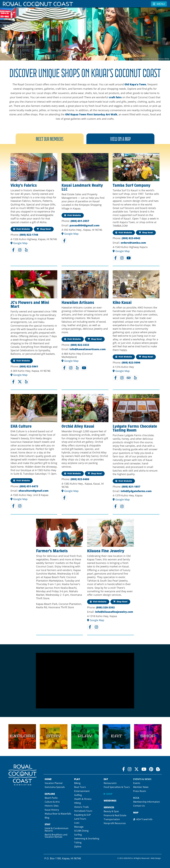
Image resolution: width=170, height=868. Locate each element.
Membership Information (147, 802)
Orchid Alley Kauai (78, 427)
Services (109, 807)
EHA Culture (21, 427)
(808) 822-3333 (80, 345)
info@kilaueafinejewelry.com (114, 612)
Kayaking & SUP (82, 815)
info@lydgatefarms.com (136, 491)
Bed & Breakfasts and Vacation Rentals (56, 836)
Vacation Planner (54, 783)
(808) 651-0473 (29, 486)
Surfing (78, 835)
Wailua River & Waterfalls (58, 814)
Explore (50, 794)
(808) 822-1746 (29, 235)
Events (137, 783)
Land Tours (80, 819)
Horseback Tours (83, 811)
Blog (47, 818)
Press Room (140, 791)
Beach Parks (51, 798)
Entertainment (82, 791)
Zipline (78, 847)
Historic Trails (81, 807)
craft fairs (115, 97)
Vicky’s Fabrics (24, 186)
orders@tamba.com (133, 243)
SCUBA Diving (81, 831)
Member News (141, 787)
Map (136, 813)
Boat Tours (80, 787)
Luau (77, 823)
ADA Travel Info (143, 819)
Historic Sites (52, 806)
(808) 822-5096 (131, 362)
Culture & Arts (52, 802)
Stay (48, 824)
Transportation (112, 819)
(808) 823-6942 (131, 238)
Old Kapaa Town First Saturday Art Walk (91, 114)
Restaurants (110, 783)
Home (48, 779)
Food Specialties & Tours (117, 787)
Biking (77, 783)
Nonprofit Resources (115, 823)
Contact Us (139, 806)
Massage (79, 827)
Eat (106, 779)
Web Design (156, 858)
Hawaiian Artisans (78, 303)
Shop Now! (44, 229)
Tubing (78, 842)
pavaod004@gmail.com (85, 225)
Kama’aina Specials (55, 787)
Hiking (77, 803)
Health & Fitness (83, 799)
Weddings (110, 801)
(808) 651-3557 (80, 221)
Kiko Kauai (122, 303)
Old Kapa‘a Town (135, 84)
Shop (109, 794)
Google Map (19, 243)
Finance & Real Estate (115, 815)
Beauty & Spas (111, 811)
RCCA (136, 798)
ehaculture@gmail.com (34, 491)
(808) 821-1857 (131, 487)
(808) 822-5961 (29, 366)
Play (77, 779)
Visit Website (22, 229)
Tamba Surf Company (132, 186)
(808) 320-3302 (105, 607)
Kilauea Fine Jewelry (106, 551)
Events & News (142, 779)
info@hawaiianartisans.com (88, 349)
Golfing (78, 795)
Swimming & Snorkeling (87, 839)
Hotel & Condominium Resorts (57, 829)
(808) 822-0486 (80, 479)
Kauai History (52, 810)
